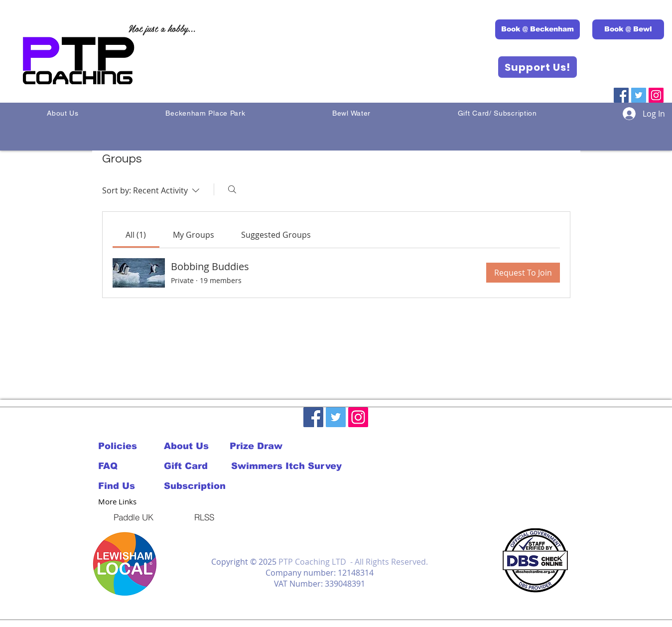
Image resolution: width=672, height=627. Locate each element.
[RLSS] (204, 517)
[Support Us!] (538, 67)
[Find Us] (131, 486)
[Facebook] (621, 95)
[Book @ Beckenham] (538, 29)
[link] (136, 235)
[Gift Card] (197, 466)
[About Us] (197, 446)
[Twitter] (639, 95)
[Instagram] (656, 95)
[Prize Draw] (263, 446)
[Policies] (122, 446)
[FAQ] (122, 466)
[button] (125, 564)
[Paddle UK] (134, 517)
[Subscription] (197, 486)
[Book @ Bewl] (628, 29)
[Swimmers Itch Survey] (287, 466)
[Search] (232, 189)
